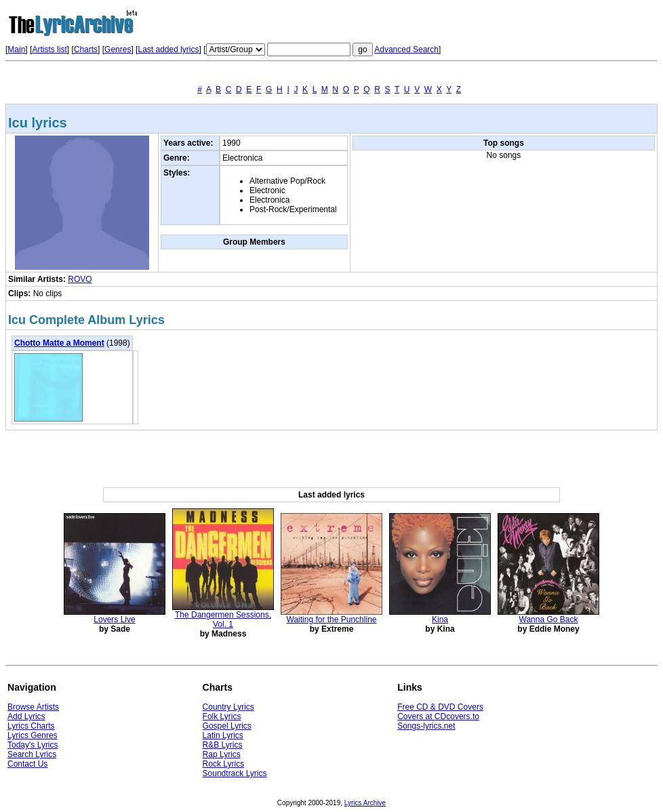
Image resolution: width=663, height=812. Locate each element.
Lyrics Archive (365, 803)
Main (16, 49)
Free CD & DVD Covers (440, 707)
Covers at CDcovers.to (438, 716)
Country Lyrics (228, 707)
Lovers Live (114, 620)
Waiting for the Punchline (332, 620)
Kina (440, 620)
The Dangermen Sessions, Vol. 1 (223, 620)
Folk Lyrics (222, 716)
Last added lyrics (168, 49)
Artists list (49, 49)
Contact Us (27, 764)
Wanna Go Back (549, 620)
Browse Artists (33, 707)
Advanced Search (406, 49)
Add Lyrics (26, 716)
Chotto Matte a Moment (59, 343)
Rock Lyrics (224, 764)
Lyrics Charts (31, 726)
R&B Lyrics (223, 745)
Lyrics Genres (33, 735)
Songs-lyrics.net (426, 726)
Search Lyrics (32, 754)
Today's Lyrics (33, 745)
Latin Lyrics (223, 735)
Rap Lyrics (222, 754)
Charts (86, 49)
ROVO (80, 279)
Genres (118, 49)
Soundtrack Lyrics (235, 773)
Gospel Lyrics (227, 726)
